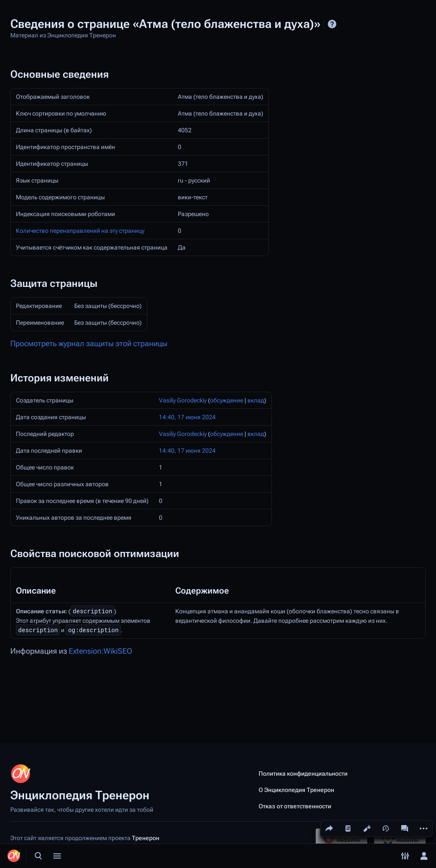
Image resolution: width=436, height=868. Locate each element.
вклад (256, 400)
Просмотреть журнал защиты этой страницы (89, 344)
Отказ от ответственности (295, 806)
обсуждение (227, 400)
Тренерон (146, 838)
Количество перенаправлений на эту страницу (80, 231)
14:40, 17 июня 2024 (187, 417)
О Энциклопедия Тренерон (296, 790)
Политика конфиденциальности (303, 774)
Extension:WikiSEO (101, 651)
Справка (332, 24)
